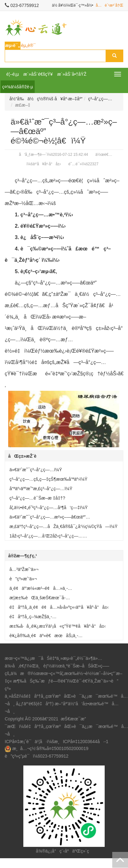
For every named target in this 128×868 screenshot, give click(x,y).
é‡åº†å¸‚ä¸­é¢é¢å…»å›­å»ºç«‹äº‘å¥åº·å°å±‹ (59, 607)
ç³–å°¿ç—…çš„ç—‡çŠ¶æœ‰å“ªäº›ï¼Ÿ (48, 479)
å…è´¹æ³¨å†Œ (110, 5)
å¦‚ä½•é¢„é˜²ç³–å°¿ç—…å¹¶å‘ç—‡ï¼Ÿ (49, 507)
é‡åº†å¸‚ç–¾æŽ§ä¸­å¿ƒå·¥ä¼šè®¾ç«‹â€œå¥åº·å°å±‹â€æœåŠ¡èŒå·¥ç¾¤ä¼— (64, 618)
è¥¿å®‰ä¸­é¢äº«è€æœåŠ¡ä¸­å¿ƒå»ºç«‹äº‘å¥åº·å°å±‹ (44, 637)
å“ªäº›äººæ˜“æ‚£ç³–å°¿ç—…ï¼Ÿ (41, 489)
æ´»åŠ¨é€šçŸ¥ (38, 74)
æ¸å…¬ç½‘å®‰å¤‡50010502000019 (50, 748)
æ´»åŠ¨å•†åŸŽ (72, 74)
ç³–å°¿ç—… (100, 99)
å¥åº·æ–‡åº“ (69, 99)
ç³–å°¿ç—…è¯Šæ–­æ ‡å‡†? (37, 498)
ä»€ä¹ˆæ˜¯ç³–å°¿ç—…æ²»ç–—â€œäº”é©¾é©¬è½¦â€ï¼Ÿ (48, 518)
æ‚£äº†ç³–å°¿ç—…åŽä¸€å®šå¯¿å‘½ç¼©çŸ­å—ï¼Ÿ (64, 526)
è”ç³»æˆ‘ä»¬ (23, 579)
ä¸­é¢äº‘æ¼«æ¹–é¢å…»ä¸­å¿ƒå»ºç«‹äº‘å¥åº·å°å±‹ (39, 589)
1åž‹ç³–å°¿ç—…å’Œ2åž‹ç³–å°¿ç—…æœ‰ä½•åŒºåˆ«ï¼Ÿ (46, 537)
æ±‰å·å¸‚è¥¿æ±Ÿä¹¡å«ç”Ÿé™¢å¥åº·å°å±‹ (58, 626)
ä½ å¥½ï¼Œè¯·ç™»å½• (73, 5)
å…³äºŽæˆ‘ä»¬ (24, 569)
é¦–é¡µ (13, 74)
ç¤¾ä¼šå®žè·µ (18, 87)
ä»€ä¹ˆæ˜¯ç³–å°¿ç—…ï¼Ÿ (36, 470)
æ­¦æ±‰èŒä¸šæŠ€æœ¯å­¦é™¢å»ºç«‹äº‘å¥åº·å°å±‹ (38, 599)
